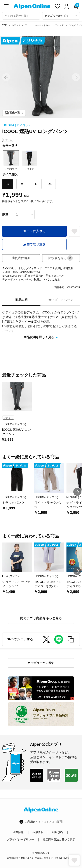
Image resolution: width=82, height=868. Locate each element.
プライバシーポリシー (20, 840)
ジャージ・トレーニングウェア (48, 25)
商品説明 (21, 300)
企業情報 (18, 832)
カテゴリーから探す (41, 663)
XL (50, 184)
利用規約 (57, 832)
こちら (38, 272)
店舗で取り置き (34, 244)
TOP (4, 25)
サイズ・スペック (61, 300)
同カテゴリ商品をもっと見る (41, 618)
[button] (6, 77)
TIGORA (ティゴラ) (16, 125)
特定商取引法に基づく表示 (59, 840)
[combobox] (21, 16)
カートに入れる (34, 231)
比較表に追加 (21, 258)
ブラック (30, 160)
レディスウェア (20, 25)
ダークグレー (11, 160)
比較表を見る (61, 258)
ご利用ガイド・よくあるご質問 (44, 822)
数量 (5, 214)
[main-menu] (6, 6)
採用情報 (38, 832)
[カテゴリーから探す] (61, 16)
